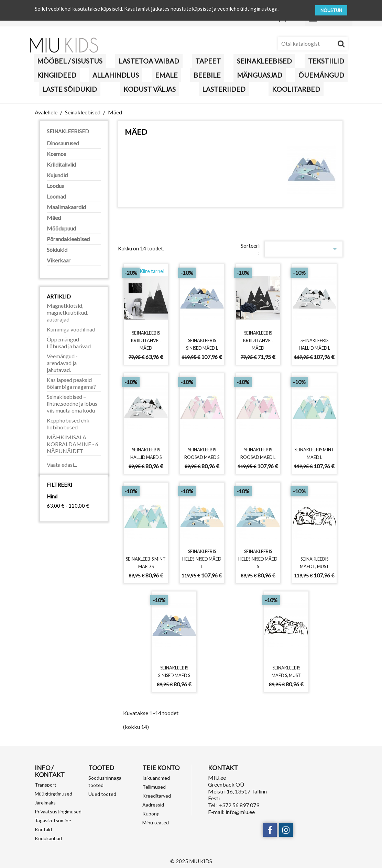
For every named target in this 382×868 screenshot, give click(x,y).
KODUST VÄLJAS (150, 89)
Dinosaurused (63, 143)
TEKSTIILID (326, 61)
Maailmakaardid (66, 207)
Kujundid (57, 175)
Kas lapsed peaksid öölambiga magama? (71, 383)
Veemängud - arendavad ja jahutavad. (62, 363)
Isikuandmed (156, 778)
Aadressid (153, 805)
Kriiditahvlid (61, 164)
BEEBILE (207, 75)
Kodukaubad (48, 838)
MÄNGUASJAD (260, 75)
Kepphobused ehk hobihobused (68, 424)
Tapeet (208, 61)
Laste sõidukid (70, 89)
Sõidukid (57, 250)
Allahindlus (116, 75)
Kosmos (56, 154)
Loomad (56, 196)
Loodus (55, 186)
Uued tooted (102, 794)
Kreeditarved (157, 796)
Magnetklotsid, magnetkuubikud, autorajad (67, 312)
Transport (46, 785)
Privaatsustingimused (58, 811)
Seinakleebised (264, 61)
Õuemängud (321, 75)
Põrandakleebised (68, 239)
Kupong (151, 814)
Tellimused (154, 787)
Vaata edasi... (62, 465)
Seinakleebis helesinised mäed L (202, 559)
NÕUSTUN (331, 10)
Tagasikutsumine (53, 820)
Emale (166, 75)
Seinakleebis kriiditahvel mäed (146, 340)
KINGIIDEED (57, 75)
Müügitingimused (53, 794)
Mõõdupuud (61, 228)
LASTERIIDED (224, 89)
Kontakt (44, 829)
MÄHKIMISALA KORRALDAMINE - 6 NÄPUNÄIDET (73, 444)
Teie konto (161, 768)
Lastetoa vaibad (149, 61)
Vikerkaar (59, 260)
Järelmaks (45, 803)
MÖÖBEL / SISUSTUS (70, 61)
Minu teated (156, 822)
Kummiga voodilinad (71, 329)
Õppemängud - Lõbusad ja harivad (69, 343)
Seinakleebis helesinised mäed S (258, 559)
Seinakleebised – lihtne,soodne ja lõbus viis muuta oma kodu (72, 403)
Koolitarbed (296, 89)
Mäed (54, 218)
